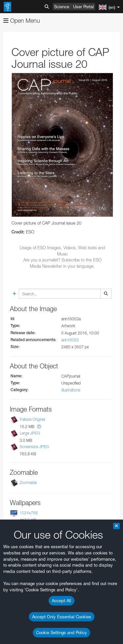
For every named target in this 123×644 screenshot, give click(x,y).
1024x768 (29, 513)
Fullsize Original (32, 419)
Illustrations (71, 390)
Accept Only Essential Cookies (62, 617)
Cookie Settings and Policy (61, 632)
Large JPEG (30, 433)
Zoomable (28, 483)
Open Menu (22, 21)
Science (62, 7)
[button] (39, 427)
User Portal (83, 7)
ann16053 (70, 340)
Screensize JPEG (34, 447)
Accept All (61, 601)
